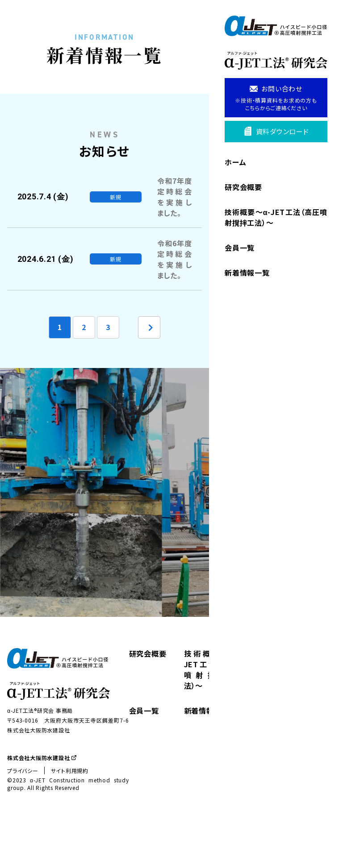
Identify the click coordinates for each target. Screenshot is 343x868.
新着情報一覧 (247, 273)
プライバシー (23, 812)
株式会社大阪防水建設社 (42, 799)
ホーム (235, 162)
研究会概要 (243, 187)
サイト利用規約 (70, 812)
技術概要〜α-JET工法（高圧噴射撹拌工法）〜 (276, 217)
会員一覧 (240, 248)
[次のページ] (149, 368)
